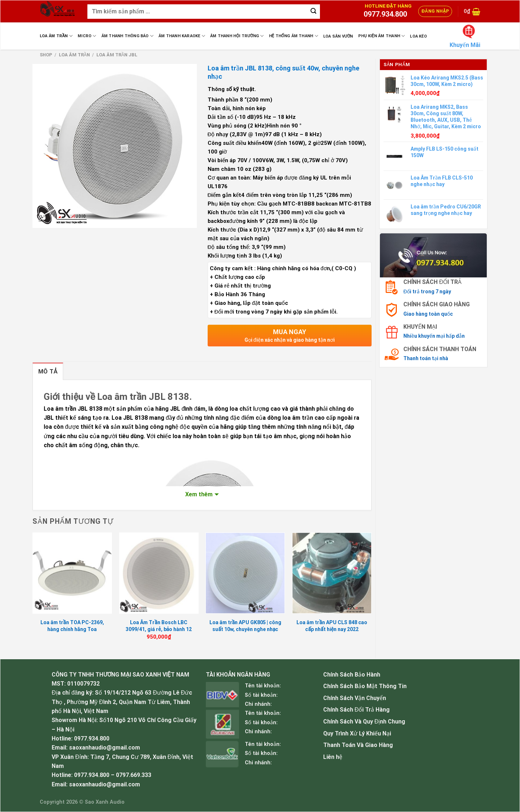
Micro (87, 36)
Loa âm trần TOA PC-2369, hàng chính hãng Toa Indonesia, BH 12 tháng (72, 629)
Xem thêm (199, 494)
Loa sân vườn (338, 36)
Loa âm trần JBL (117, 55)
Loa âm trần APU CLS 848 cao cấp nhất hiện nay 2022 (332, 626)
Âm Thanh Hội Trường (237, 36)
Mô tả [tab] (48, 372)
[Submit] (313, 12)
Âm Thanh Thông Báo (127, 36)
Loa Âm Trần (56, 36)
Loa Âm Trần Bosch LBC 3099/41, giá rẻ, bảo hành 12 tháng (159, 629)
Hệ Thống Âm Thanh (294, 36)
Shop (46, 55)
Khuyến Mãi (465, 45)
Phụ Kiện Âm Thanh (382, 36)
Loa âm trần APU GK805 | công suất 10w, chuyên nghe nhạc (246, 626)
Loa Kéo (418, 36)
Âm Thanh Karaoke (182, 36)
